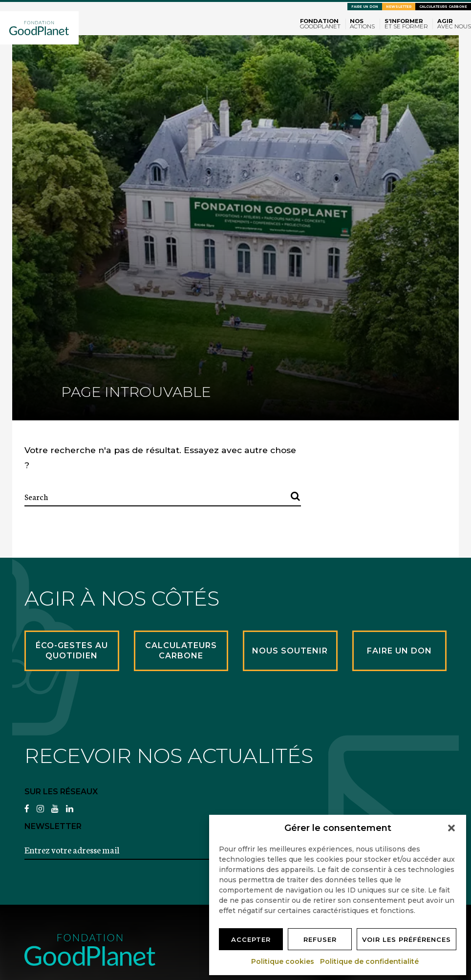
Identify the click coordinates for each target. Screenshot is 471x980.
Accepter (251, 939)
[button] (451, 828)
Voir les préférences (407, 939)
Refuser (320, 939)
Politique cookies (283, 961)
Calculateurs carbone (443, 7)
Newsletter (399, 7)
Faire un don (365, 7)
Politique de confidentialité (370, 961)
